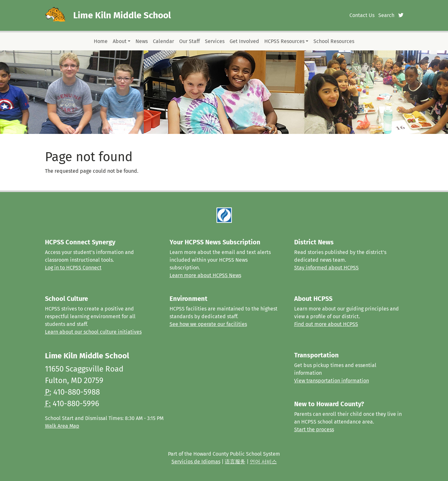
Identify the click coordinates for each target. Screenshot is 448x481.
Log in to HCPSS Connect (73, 268)
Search (386, 15)
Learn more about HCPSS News (205, 275)
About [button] (120, 41)
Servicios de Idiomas (196, 462)
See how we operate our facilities (208, 324)
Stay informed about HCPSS (326, 268)
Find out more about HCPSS (326, 324)
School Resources (334, 41)
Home (101, 41)
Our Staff (189, 41)
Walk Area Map (62, 426)
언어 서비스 (263, 462)
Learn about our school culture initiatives (93, 332)
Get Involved (244, 41)
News (142, 41)
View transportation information (332, 381)
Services (215, 41)
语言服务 (235, 462)
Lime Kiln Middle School (122, 15)
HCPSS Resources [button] (284, 41)
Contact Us (362, 15)
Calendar (163, 41)
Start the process (314, 429)
